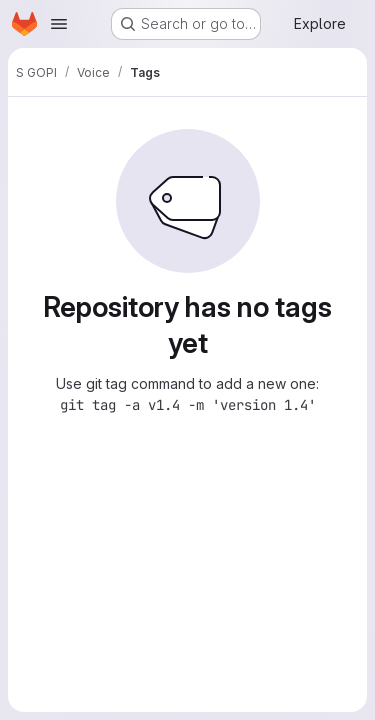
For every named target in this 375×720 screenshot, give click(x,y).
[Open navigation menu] (59, 24)
